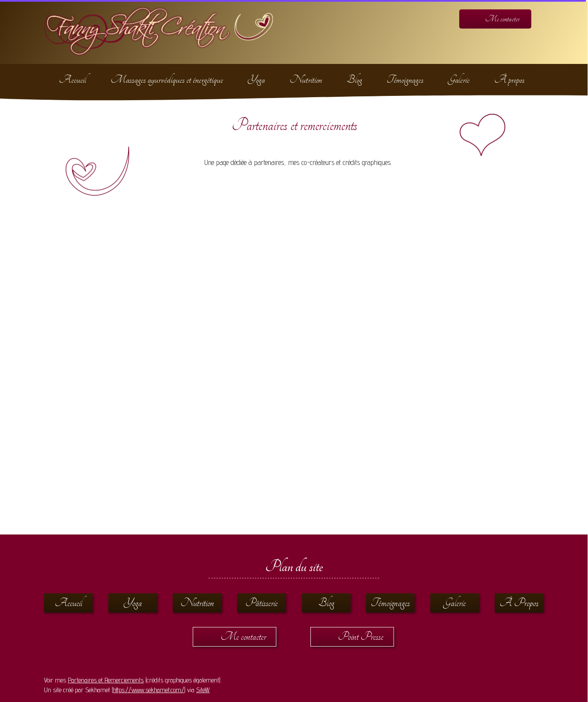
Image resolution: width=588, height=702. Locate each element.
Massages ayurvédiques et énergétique (167, 79)
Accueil (72, 79)
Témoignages (405, 79)
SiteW (203, 690)
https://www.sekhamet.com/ (149, 690)
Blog (354, 79)
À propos (509, 79)
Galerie (459, 79)
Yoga (256, 79)
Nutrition (306, 79)
